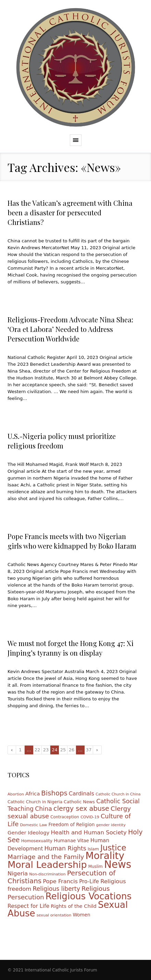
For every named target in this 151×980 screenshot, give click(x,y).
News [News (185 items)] (118, 864)
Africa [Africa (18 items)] (33, 794)
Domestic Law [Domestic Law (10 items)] (33, 825)
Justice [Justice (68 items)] (113, 848)
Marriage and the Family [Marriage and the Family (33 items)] (46, 857)
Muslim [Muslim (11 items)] (96, 867)
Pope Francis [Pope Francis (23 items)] (60, 881)
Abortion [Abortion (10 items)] (16, 794)
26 (72, 750)
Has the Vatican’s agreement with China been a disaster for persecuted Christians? (70, 212)
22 (37, 750)
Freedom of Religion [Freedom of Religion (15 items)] (71, 824)
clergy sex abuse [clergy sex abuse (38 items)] (81, 809)
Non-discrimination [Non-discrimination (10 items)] (47, 874)
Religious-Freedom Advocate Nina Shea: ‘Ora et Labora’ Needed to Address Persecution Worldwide (70, 329)
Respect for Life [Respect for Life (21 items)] (28, 906)
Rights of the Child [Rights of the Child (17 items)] (74, 906)
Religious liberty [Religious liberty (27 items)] (56, 889)
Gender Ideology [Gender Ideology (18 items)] (28, 833)
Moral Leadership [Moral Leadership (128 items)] (47, 865)
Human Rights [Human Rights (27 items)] (65, 848)
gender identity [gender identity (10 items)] (111, 825)
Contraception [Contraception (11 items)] (65, 817)
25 (63, 750)
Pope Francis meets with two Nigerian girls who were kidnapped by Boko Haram (72, 541)
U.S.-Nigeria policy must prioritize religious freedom (62, 441)
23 (46, 750)
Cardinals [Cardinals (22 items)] (81, 794)
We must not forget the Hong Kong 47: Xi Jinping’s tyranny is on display (71, 648)
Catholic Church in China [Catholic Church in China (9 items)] (118, 794)
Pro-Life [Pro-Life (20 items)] (89, 882)
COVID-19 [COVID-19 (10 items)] (90, 817)
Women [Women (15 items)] (81, 915)
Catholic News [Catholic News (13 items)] (79, 802)
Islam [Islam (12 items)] (93, 849)
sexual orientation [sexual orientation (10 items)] (54, 915)
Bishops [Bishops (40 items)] (54, 793)
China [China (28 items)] (43, 809)
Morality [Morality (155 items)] (105, 856)
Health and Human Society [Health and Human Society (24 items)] (89, 833)
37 (89, 750)
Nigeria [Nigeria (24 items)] (18, 874)
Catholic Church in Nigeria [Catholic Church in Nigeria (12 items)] (35, 802)
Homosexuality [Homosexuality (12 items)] (37, 841)
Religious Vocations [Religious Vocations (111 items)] (89, 896)
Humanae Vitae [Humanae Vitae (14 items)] (71, 841)
